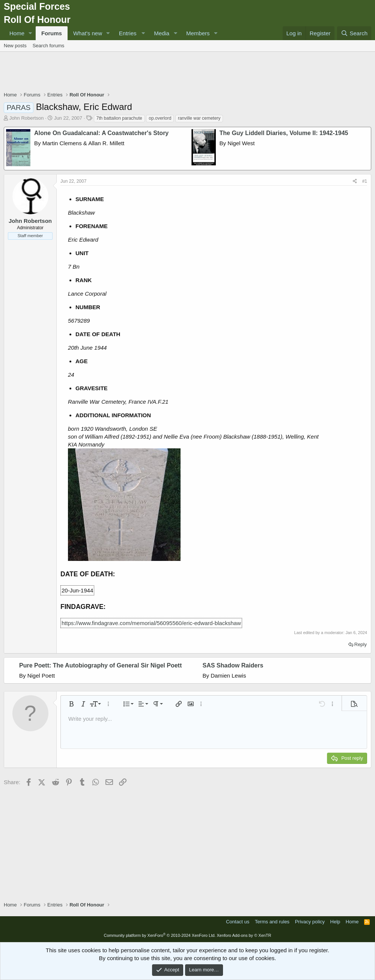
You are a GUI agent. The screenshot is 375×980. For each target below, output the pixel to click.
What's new (88, 33)
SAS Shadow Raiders (233, 665)
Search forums (49, 46)
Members (198, 33)
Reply (361, 644)
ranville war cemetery (199, 118)
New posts (15, 46)
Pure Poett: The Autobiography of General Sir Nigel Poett (100, 665)
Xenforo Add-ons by (244, 935)
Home (17, 33)
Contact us (238, 922)
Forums (52, 33)
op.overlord (160, 118)
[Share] (355, 181)
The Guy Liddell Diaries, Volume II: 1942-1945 (284, 133)
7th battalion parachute (119, 118)
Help (335, 922)
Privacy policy (310, 922)
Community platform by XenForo (160, 935)
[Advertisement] (188, 72)
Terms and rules (272, 922)
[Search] (354, 33)
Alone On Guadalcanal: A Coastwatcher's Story (101, 133)
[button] (30, 33)
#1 (365, 181)
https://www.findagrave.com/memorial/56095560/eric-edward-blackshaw (151, 623)
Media (162, 33)
